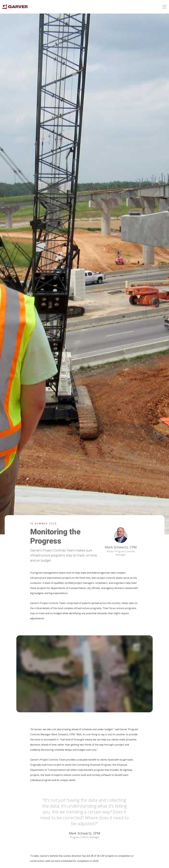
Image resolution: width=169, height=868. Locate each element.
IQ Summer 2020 (44, 524)
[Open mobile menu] (165, 6)
